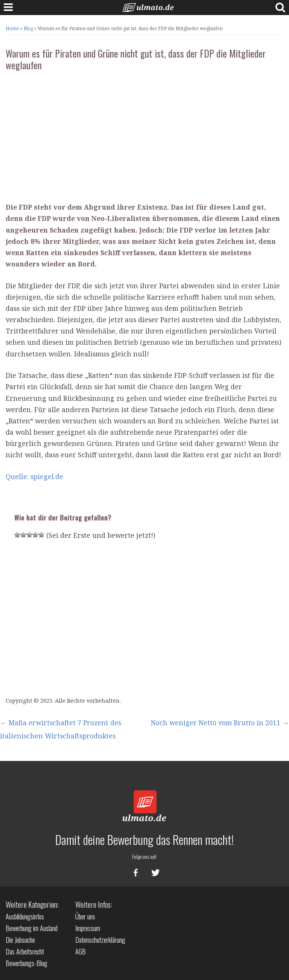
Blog (28, 28)
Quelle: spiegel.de (34, 476)
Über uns (85, 916)
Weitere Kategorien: (32, 904)
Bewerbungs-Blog (27, 963)
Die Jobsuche (20, 940)
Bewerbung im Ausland (32, 928)
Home (12, 28)
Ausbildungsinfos (25, 916)
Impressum (88, 928)
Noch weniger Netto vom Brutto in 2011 (220, 723)
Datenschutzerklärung (100, 940)
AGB (81, 951)
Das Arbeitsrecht (25, 951)
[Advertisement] (144, 134)
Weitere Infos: (94, 904)
